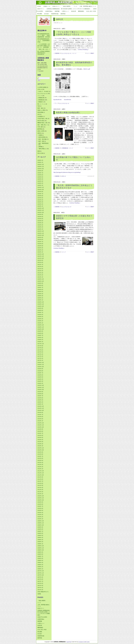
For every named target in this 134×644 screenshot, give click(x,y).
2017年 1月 (40, 360)
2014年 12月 (41, 406)
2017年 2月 (40, 358)
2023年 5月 (40, 221)
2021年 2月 (40, 275)
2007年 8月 (40, 579)
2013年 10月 (41, 427)
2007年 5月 (40, 585)
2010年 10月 (41, 500)
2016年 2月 (40, 383)
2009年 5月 (40, 535)
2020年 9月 (40, 283)
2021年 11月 (41, 256)
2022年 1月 (40, 252)
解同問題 (40, 129)
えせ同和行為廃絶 (42, 87)
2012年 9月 (40, 452)
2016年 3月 (40, 381)
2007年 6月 (40, 583)
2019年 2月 (40, 321)
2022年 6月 (40, 244)
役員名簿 (73, 11)
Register (96, 2)
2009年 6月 (40, 533)
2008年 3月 (40, 565)
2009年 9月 (40, 527)
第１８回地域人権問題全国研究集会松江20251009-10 (44, 53)
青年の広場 (40, 153)
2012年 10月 (41, 450)
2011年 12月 (41, 471)
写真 (39, 106)
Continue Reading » (83, 50)
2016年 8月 (40, 371)
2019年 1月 (40, 323)
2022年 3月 (40, 248)
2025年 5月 (40, 177)
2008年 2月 (40, 567)
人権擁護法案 (41, 98)
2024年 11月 (41, 187)
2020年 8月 (40, 285)
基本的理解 (40, 112)
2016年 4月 (40, 379)
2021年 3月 (40, 273)
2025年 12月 (41, 164)
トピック (74, 53)
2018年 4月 (40, 337)
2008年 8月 (40, 554)
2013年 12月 (41, 423)
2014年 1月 (40, 421)
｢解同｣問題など (42, 149)
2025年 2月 (40, 183)
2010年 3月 (40, 515)
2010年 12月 (41, 496)
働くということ (41, 104)
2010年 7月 (40, 506)
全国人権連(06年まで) (43, 592)
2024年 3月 (40, 202)
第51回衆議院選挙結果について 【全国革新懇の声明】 (44, 40)
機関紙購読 (81, 11)
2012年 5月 (40, 460)
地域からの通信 (41, 110)
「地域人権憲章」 (67, 6)
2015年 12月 (41, 385)
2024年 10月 (41, 190)
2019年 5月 (40, 317)
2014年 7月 (40, 415)
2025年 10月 (41, 169)
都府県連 (63, 14)
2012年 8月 (40, 454)
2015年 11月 (41, 387)
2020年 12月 (41, 279)
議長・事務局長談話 (44, 143)
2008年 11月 (41, 548)
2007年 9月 (40, 577)
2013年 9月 (40, 429)
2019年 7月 (40, 312)
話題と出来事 (41, 131)
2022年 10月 (41, 235)
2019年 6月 (40, 315)
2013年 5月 (40, 437)
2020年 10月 (41, 281)
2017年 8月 (40, 348)
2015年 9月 (40, 392)
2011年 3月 (40, 490)
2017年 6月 (40, 350)
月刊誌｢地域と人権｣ (43, 119)
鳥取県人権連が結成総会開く (68, 112)
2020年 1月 (40, 300)
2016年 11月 (41, 365)
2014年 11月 (41, 408)
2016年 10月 (41, 367)
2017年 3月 (40, 356)
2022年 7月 (40, 242)
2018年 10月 (41, 329)
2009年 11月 (41, 523)
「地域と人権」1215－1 (43, 49)
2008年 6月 (40, 558)
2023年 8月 (40, 217)
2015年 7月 (40, 396)
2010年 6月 (40, 508)
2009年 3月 (40, 540)
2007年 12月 (41, 571)
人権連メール (47, 6)
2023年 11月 (41, 210)
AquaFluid (69, 642)
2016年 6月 (40, 375)
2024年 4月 (40, 200)
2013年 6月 (40, 435)
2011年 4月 (40, 488)
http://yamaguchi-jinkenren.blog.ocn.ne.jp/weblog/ (67, 172)
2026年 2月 (40, 160)
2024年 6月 (40, 196)
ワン (56, 103)
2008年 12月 (41, 546)
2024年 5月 (40, 198)
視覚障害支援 (55, 14)
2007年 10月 (41, 575)
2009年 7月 (40, 531)
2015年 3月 (40, 400)
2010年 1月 (40, 519)
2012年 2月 (40, 467)
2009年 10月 (41, 525)
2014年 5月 (40, 419)
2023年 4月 (40, 223)
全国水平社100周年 (42, 617)
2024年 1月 (40, 206)
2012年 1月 (40, 469)
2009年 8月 (40, 529)
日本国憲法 (40, 116)
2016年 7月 (40, 373)
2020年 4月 (40, 294)
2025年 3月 (40, 181)
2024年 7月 (40, 194)
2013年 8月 (40, 431)
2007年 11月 (41, 573)
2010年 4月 (40, 513)
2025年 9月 (40, 171)
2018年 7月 (40, 335)
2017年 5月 (40, 352)
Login (92, 2)
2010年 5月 (40, 510)
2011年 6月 (40, 483)
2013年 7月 (40, 433)
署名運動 (40, 14)
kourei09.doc (68, 100)
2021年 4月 (40, 271)
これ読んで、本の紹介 (43, 91)
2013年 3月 (40, 442)
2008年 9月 (40, 552)
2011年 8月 (40, 479)
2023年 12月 (41, 208)
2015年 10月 (41, 390)
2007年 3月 (40, 590)
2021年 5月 (40, 269)
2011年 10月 (41, 475)
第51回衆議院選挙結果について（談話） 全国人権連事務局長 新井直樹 (44, 35)
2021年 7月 (40, 265)
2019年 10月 (41, 306)
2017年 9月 (40, 346)
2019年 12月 (41, 302)
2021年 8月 (40, 262)
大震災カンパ (65, 11)
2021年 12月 (41, 254)
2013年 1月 (40, 446)
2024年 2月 (40, 204)
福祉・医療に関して (43, 125)
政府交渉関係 (42, 137)
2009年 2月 (40, 542)
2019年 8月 (40, 310)
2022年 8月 (40, 239)
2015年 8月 (40, 394)
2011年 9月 (40, 477)
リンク (75, 6)
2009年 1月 (40, 544)
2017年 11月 (41, 344)
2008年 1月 (40, 569)
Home (39, 6)
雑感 (39, 151)
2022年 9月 (40, 237)
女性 (39, 114)
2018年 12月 (41, 325)
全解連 (39, 594)
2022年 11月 (41, 233)
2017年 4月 (40, 354)
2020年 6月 (40, 290)
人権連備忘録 (65, 148)
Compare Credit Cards (84, 642)
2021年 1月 (40, 277)
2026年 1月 (40, 162)
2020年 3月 (40, 296)
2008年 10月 (41, 550)
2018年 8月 (40, 333)
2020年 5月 (40, 292)
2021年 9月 (40, 260)
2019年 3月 (40, 319)
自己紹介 (47, 14)
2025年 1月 (40, 185)
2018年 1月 (40, 342)
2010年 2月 (40, 517)
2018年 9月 (40, 331)
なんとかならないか (66, 53)
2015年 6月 (40, 398)
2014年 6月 (40, 417)
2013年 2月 (40, 444)
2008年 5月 (40, 560)
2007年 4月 (40, 588)
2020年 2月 (40, 298)
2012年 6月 (40, 458)
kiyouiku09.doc (58, 100)
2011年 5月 (40, 485)
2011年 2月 (40, 492)
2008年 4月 (40, 562)
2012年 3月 (40, 465)
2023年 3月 (40, 225)
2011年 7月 (40, 481)
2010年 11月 (41, 498)
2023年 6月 (40, 219)
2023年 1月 (40, 229)
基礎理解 (57, 11)
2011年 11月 (41, 473)
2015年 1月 (40, 404)
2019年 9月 (40, 308)
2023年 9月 (40, 214)
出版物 (40, 135)
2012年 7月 (40, 456)
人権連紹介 (40, 102)
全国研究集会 (49, 11)
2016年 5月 (40, 377)
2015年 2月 (40, 402)
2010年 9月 (40, 502)
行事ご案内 (40, 127)
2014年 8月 (40, 412)
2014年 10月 (41, 410)
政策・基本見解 (42, 139)
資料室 (39, 133)
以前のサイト (56, 6)
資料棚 (40, 147)
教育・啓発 (41, 141)
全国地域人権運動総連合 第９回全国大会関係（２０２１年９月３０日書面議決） (69, 9)
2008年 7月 (40, 556)
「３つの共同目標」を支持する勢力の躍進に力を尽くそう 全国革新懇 (44, 46)
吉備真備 (57, 53)
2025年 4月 (40, 179)
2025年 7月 (40, 173)
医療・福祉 (40, 108)
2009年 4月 (40, 537)
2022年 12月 (41, 231)
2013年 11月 (41, 425)
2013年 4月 (40, 440)
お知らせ (64, 176)
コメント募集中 (90, 53)
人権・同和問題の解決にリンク (88, 6)
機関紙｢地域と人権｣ (43, 123)
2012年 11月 (41, 448)
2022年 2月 (40, 250)
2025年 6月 (40, 175)
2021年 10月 (41, 258)
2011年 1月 (40, 494)
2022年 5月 (40, 246)
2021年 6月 (40, 267)
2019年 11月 (41, 304)
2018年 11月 (41, 327)
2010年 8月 (40, 504)
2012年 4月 (40, 462)
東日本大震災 (41, 121)
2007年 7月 (40, 581)
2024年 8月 (40, 192)
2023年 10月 (41, 212)
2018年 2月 (40, 339)
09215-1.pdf (87, 69)
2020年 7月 (40, 287)
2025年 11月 (41, 167)
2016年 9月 (40, 369)
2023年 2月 (40, 227)
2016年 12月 (41, 362)
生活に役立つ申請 (91, 11)
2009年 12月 (41, 521)
